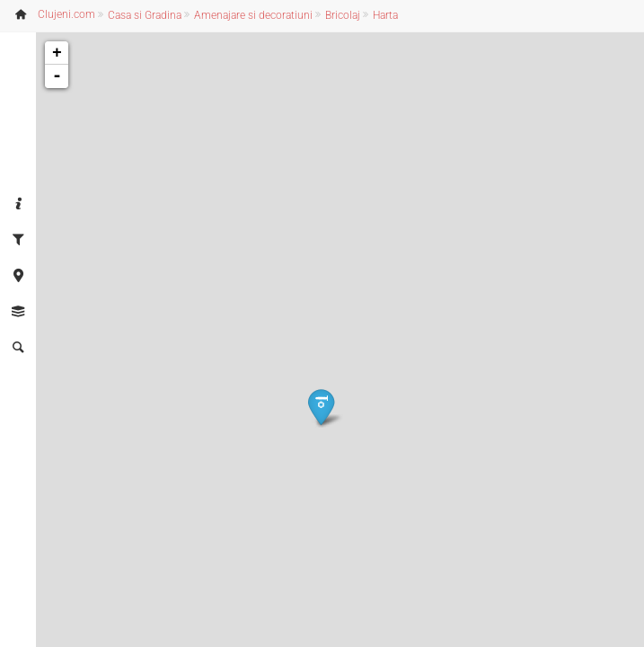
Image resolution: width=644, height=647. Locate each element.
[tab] (18, 205)
